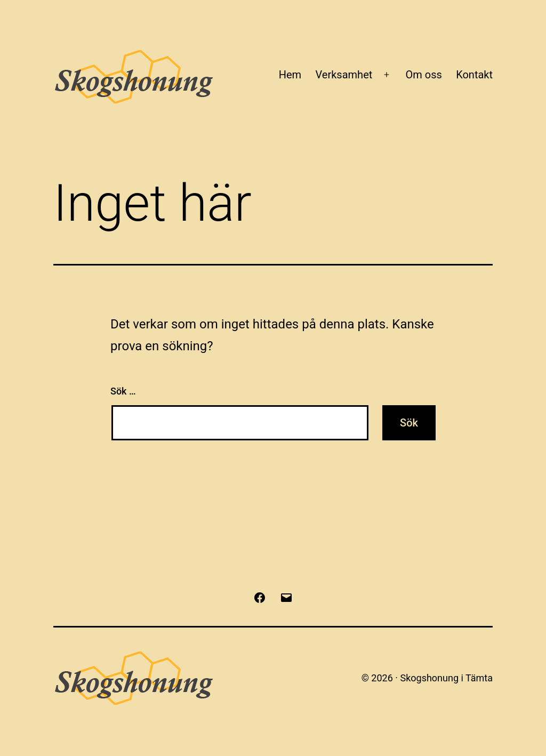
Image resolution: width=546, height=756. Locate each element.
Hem (290, 75)
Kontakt (474, 75)
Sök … (123, 391)
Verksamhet (344, 75)
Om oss (423, 75)
